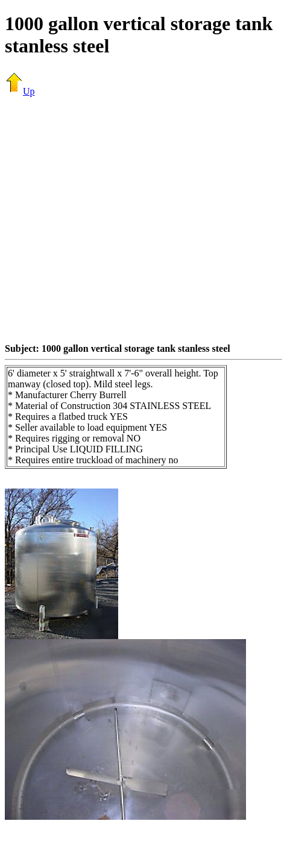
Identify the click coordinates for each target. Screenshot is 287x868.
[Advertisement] (113, 220)
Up (20, 91)
